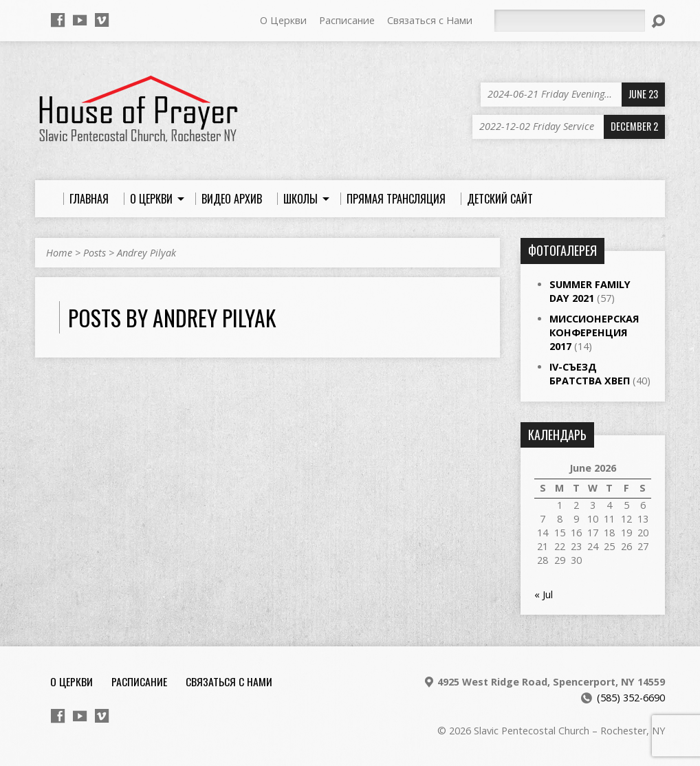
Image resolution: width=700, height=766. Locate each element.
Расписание (347, 20)
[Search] (569, 21)
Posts (95, 253)
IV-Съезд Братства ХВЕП (590, 374)
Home (59, 253)
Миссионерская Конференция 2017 (594, 332)
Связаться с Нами (430, 20)
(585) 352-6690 (631, 698)
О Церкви (283, 20)
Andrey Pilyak (146, 253)
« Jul (544, 594)
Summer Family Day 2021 (590, 291)
